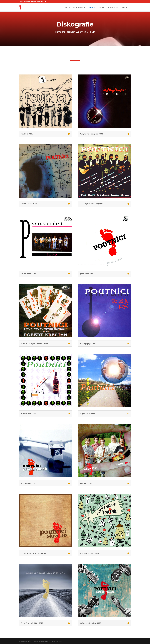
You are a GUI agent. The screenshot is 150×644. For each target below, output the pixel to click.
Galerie (102, 7)
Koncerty (124, 7)
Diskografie (92, 7)
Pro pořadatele (112, 7)
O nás (66, 7)
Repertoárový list (79, 7)
